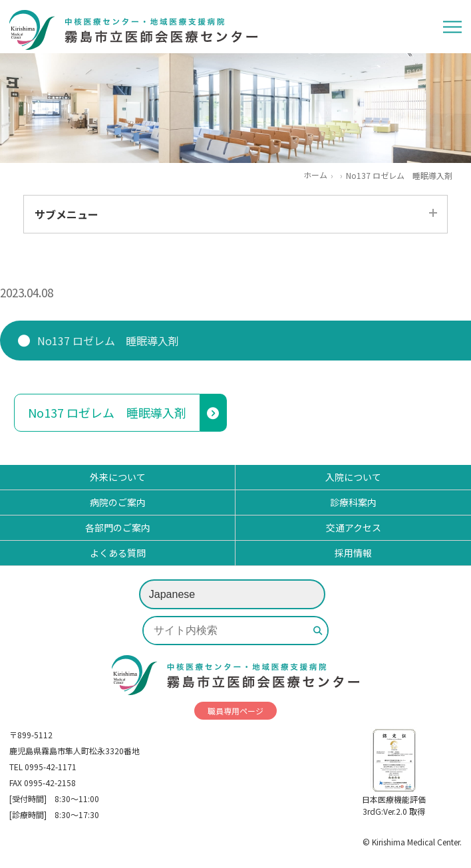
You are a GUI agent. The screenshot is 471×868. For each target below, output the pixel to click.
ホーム (315, 175)
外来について (118, 477)
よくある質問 (118, 553)
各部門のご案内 (118, 527)
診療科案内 (353, 502)
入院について (353, 477)
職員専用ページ (235, 711)
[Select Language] (232, 594)
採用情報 (353, 553)
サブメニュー (67, 214)
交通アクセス (354, 527)
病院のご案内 (118, 502)
